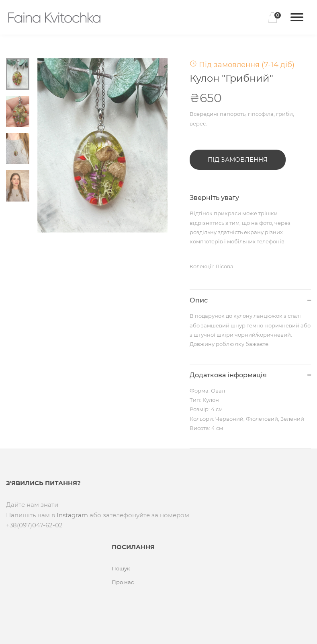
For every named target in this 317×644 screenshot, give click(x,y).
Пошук (121, 568)
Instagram (72, 515)
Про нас (123, 582)
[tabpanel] (103, 145)
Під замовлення (238, 159)
